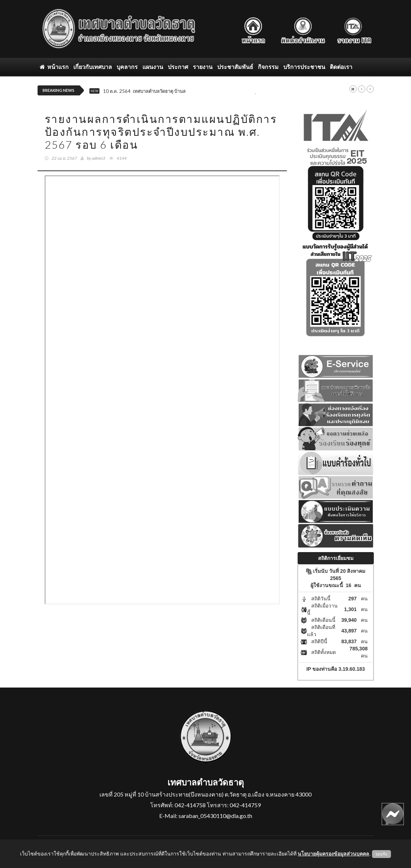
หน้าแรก (54, 67)
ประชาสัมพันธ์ (235, 67)
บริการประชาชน (304, 67)
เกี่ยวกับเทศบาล (93, 67)
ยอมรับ (381, 854)
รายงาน (203, 67)
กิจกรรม (268, 67)
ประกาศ (178, 67)
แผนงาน (153, 67)
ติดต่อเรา (341, 67)
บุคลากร (127, 67)
